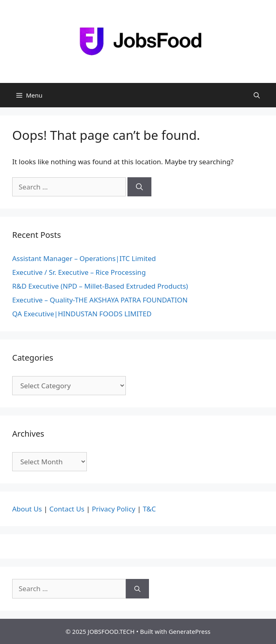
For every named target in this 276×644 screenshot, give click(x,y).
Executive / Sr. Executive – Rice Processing (79, 272)
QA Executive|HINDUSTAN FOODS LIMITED (82, 314)
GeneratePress (189, 631)
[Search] (139, 187)
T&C (149, 509)
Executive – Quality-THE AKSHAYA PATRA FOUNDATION (100, 300)
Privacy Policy (113, 509)
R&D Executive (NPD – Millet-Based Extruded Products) (100, 286)
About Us (27, 509)
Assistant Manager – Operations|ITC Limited (84, 258)
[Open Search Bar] (257, 95)
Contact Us (67, 509)
